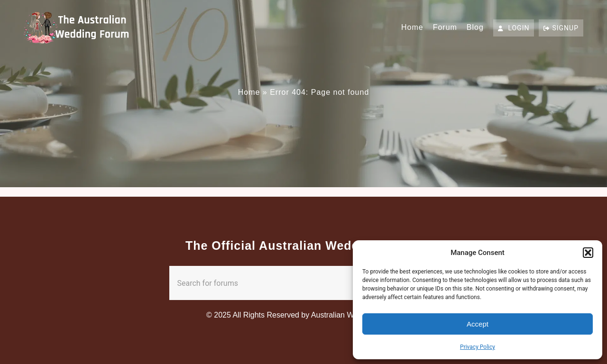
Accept (478, 324)
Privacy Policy (478, 347)
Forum (445, 27)
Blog (475, 27)
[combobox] (285, 283)
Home (412, 27)
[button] (588, 253)
